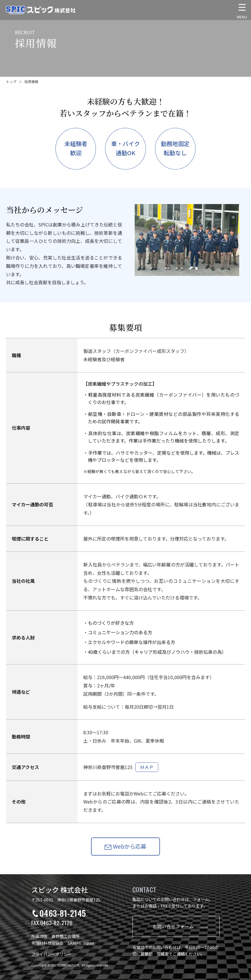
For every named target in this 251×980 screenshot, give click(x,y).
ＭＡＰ (147, 767)
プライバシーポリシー (51, 954)
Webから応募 (125, 846)
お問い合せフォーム (180, 926)
